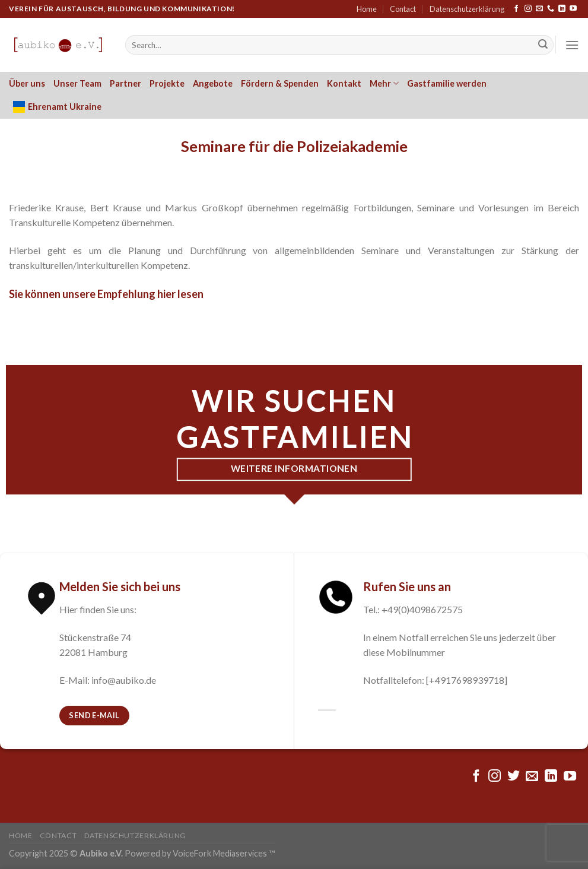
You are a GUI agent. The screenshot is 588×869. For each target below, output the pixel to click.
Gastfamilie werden (447, 83)
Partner (125, 83)
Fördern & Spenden (280, 83)
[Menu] (572, 45)
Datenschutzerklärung (467, 9)
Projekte (167, 83)
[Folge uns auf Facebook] (516, 9)
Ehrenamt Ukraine (57, 107)
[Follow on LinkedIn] (562, 9)
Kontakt (344, 83)
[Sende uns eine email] (539, 9)
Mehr (384, 83)
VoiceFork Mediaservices (220, 853)
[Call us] (551, 9)
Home (367, 9)
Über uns (27, 83)
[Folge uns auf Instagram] (528, 9)
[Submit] (543, 45)
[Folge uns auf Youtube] (573, 9)
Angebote (213, 83)
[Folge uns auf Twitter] (514, 777)
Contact (403, 9)
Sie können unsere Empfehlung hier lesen (106, 294)
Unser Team (77, 83)
